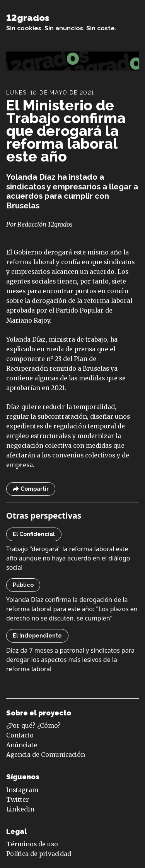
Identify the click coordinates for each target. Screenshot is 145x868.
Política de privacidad (39, 854)
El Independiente (37, 636)
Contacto (20, 735)
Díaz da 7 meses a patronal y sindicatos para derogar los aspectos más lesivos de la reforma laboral (70, 660)
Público (23, 585)
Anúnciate (22, 745)
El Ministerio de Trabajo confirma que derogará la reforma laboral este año (66, 131)
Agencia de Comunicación (46, 755)
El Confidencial (34, 534)
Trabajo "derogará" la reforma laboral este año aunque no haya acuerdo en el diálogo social (68, 558)
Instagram (22, 790)
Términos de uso (32, 844)
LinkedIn (20, 809)
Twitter (18, 800)
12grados (28, 18)
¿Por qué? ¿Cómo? (33, 726)
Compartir (31, 489)
